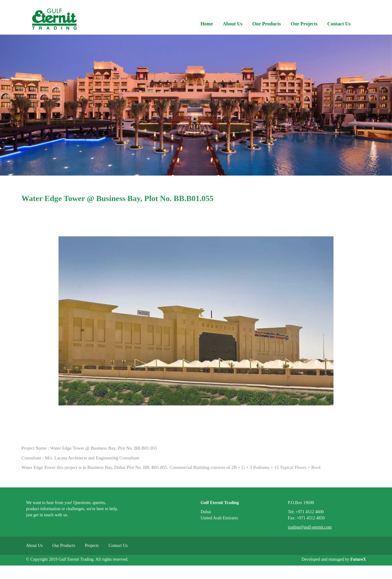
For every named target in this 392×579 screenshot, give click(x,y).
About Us (232, 24)
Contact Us (339, 24)
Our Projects (304, 24)
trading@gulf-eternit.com (310, 529)
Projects (92, 548)
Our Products (267, 24)
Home (207, 24)
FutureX (358, 561)
